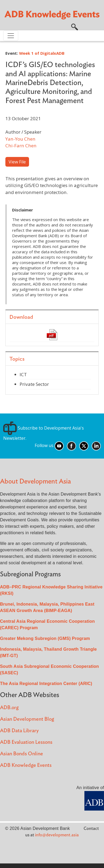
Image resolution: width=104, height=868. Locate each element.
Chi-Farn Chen (21, 146)
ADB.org (9, 708)
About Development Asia (35, 481)
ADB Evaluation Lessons (26, 742)
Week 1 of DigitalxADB (42, 53)
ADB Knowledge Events (26, 765)
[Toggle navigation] (11, 36)
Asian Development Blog (27, 719)
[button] (75, 27)
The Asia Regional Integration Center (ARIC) (46, 684)
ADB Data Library (19, 731)
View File (17, 162)
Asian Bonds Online (21, 754)
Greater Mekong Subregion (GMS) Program (45, 638)
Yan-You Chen (20, 139)
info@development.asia (57, 835)
